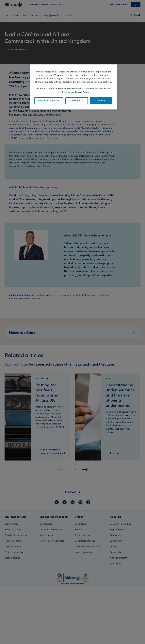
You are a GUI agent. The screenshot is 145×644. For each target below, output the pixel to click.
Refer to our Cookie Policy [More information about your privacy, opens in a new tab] (75, 92)
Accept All (101, 101)
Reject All (77, 101)
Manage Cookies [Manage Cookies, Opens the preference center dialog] (49, 101)
